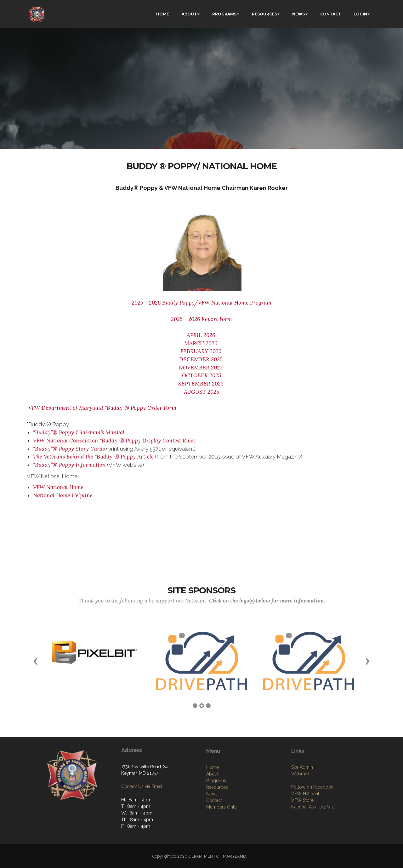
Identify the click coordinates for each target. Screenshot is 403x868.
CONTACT (331, 14)
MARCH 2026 (201, 343)
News (212, 835)
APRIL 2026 (202, 335)
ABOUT (189, 14)
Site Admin (302, 804)
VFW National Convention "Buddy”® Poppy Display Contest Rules (114, 445)
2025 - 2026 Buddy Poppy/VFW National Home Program (201, 303)
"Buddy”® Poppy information (69, 470)
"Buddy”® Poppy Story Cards (69, 454)
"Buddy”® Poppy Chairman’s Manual (79, 437)
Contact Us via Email (142, 812)
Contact (214, 842)
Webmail (300, 811)
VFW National (305, 831)
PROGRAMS (224, 14)
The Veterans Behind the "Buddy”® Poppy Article (93, 462)
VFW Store (302, 837)
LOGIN (360, 14)
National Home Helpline (63, 500)
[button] (36, 661)
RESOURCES (264, 14)
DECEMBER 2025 (201, 359)
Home (213, 808)
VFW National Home (58, 492)
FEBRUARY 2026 (201, 351)
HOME (163, 14)
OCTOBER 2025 (201, 375)
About (212, 815)
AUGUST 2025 (201, 392)
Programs (216, 822)
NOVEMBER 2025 (201, 368)
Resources (217, 828)
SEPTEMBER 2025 (202, 384)
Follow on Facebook (312, 824)
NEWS (298, 14)
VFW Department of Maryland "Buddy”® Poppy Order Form (102, 408)
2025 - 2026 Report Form (201, 319)
